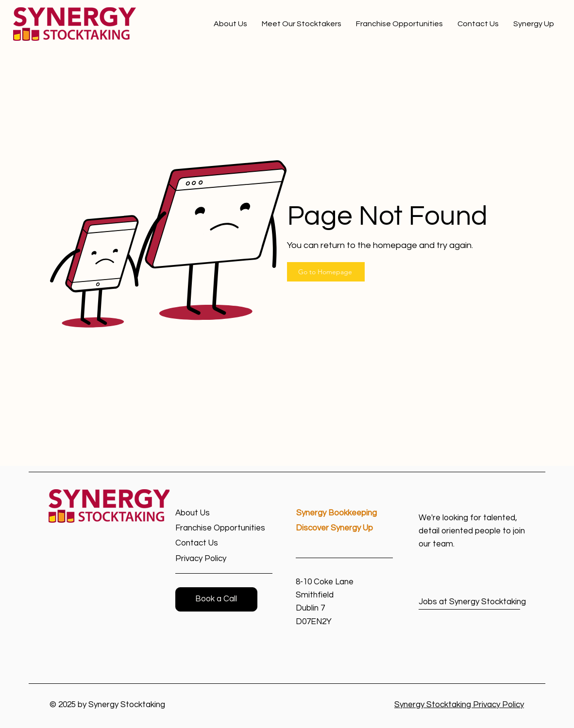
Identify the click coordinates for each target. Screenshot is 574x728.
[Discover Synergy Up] (344, 528)
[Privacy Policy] (210, 559)
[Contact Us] (210, 543)
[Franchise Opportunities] (224, 528)
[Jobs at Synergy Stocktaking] (472, 602)
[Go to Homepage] (326, 272)
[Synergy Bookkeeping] (345, 513)
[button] (216, 599)
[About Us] (210, 513)
